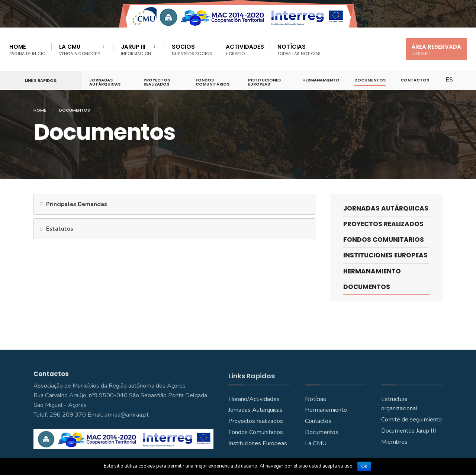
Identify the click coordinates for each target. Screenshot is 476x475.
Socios (192, 50)
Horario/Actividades (254, 399)
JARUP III (136, 50)
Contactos (415, 80)
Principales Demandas (77, 204)
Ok (364, 466)
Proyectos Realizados (157, 82)
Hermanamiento (321, 80)
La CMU (80, 50)
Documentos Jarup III (409, 431)
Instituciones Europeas (264, 82)
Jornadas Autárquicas (105, 82)
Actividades (245, 50)
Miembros (394, 442)
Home (28, 50)
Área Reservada (436, 50)
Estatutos (60, 229)
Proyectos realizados (256, 421)
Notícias (299, 50)
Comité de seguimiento (411, 420)
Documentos (370, 80)
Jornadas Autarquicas (255, 410)
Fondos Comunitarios (213, 82)
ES (449, 80)
